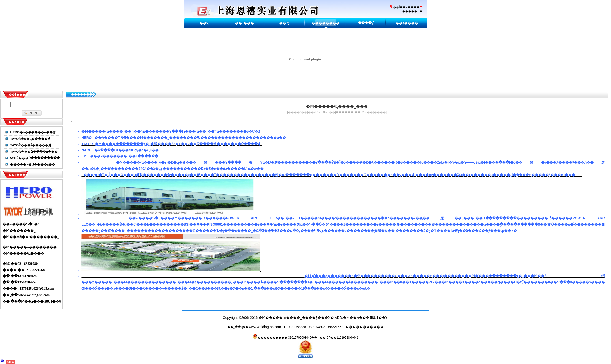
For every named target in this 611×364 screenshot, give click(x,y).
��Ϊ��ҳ (400, 7)
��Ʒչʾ (285, 23)
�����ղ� (412, 11)
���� (380, 112)
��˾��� (244, 23)
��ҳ (204, 23)
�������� (326, 23)
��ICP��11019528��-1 (339, 338)
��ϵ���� (407, 23)
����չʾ (366, 23)
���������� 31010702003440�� (285, 338)
